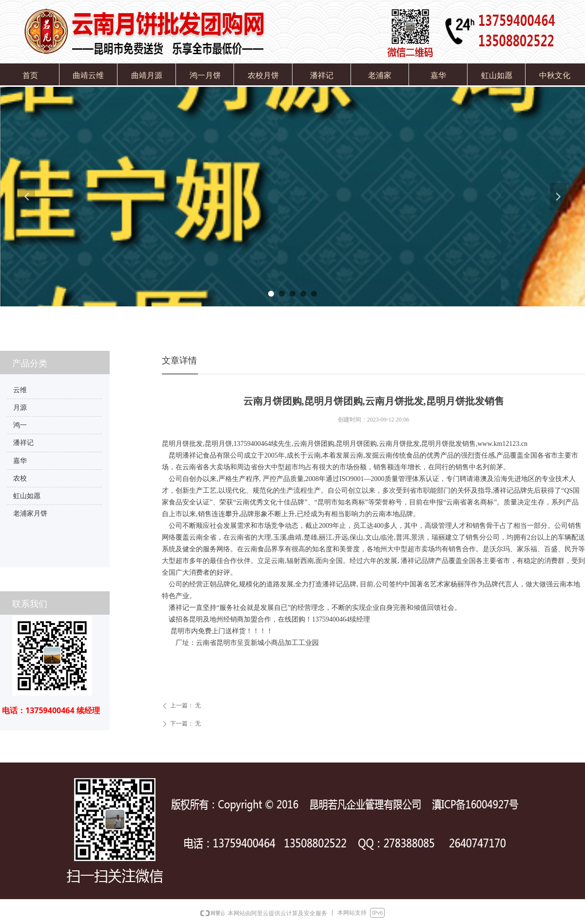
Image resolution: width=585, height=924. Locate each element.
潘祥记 (23, 443)
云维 (20, 390)
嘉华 (20, 461)
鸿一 (20, 425)
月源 (20, 408)
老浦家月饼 (30, 513)
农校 (20, 478)
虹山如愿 (27, 496)
